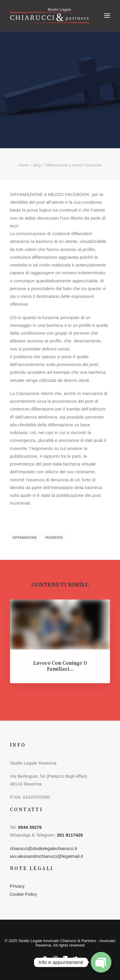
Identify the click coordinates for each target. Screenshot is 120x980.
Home (24, 165)
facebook (54, 538)
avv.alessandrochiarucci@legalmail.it (46, 856)
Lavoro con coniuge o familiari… (60, 664)
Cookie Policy (23, 894)
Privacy (17, 886)
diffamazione (25, 538)
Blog (37, 165)
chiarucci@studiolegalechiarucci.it (43, 848)
